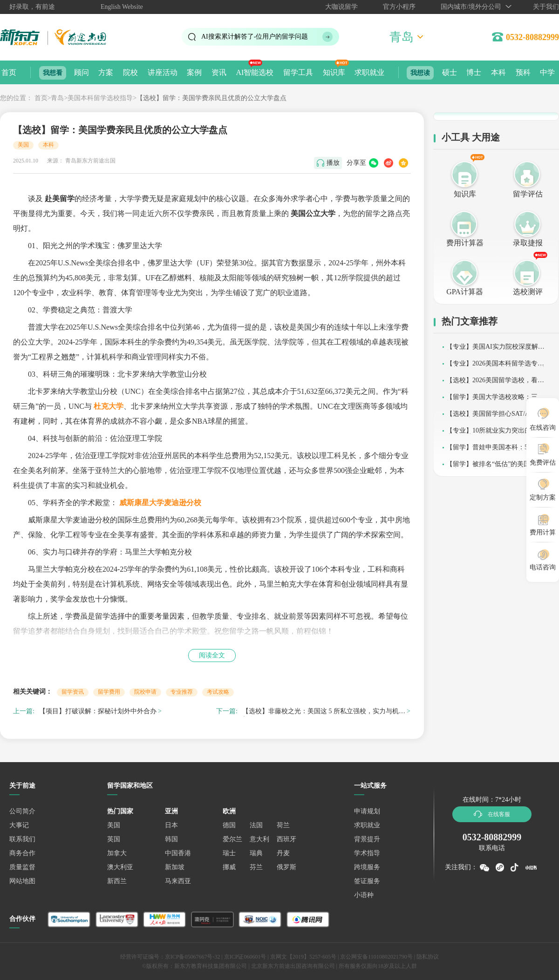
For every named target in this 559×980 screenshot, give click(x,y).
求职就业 (369, 72)
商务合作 (22, 853)
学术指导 (367, 853)
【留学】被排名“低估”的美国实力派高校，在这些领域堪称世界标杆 (495, 467)
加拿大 (117, 853)
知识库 (334, 72)
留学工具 (298, 72)
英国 (114, 839)
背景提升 (367, 839)
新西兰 (117, 881)
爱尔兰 (232, 839)
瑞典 (256, 853)
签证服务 (367, 881)
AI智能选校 (255, 72)
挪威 (229, 867)
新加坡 (175, 867)
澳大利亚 (120, 867)
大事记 (19, 825)
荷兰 (283, 825)
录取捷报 (528, 243)
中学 (547, 72)
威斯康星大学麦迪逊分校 (160, 503)
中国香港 (178, 853)
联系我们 (22, 839)
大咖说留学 (341, 7)
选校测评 (528, 292)
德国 (229, 825)
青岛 (57, 98)
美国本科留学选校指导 (100, 98)
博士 (474, 72)
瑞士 (229, 853)
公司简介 (22, 811)
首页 (9, 72)
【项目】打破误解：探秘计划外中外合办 (98, 711)
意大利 (259, 839)
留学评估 (528, 194)
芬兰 (256, 867)
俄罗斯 (286, 867)
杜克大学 (109, 406)
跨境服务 (367, 867)
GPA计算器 (465, 292)
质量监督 (22, 867)
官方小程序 (399, 7)
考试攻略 (218, 692)
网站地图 (22, 881)
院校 (130, 72)
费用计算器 (465, 243)
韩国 (171, 839)
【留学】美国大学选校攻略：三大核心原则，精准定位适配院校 (495, 400)
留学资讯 (73, 692)
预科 (523, 72)
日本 (171, 825)
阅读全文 (212, 655)
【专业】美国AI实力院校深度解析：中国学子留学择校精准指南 (492, 350)
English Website (122, 7)
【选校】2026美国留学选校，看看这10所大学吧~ (495, 383)
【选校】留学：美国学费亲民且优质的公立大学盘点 (211, 98)
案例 (194, 72)
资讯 (219, 72)
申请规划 (367, 811)
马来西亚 (178, 881)
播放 (333, 163)
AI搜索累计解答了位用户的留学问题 (255, 37)
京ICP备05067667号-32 (193, 957)
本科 (498, 72)
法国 (256, 825)
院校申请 (145, 692)
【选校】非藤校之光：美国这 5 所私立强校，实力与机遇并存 (324, 713)
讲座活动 (163, 72)
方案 (106, 72)
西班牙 (286, 839)
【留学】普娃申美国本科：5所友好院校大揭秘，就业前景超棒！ (497, 450)
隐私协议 (428, 957)
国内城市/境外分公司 (471, 7)
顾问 (82, 72)
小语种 (364, 895)
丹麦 (283, 853)
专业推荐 (182, 692)
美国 (23, 145)
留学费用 (109, 692)
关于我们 (546, 7)
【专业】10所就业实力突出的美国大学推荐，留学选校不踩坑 (495, 434)
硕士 (450, 72)
